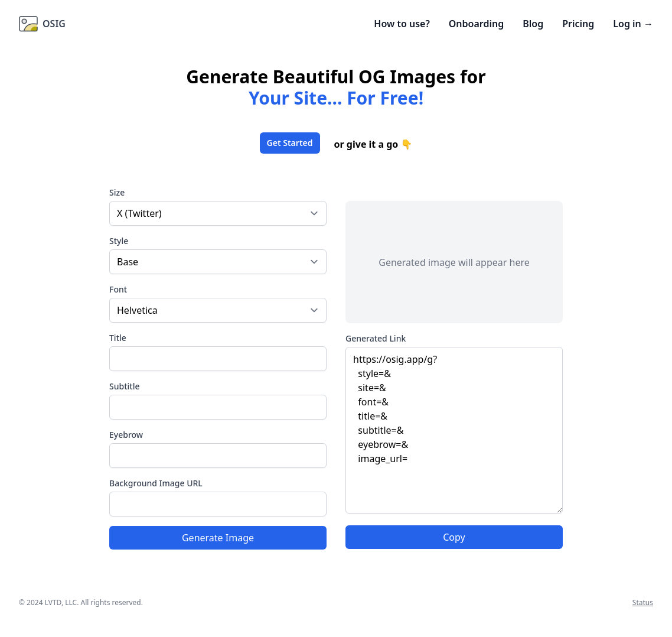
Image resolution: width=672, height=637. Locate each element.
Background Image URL (156, 483)
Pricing (578, 24)
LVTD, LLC (61, 602)
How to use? (402, 24)
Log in (633, 24)
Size (117, 192)
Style (119, 241)
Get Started (290, 143)
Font (118, 289)
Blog (533, 24)
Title (118, 338)
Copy (454, 537)
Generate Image (218, 538)
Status (643, 602)
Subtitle (124, 386)
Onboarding (476, 24)
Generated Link (376, 338)
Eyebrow (126, 435)
